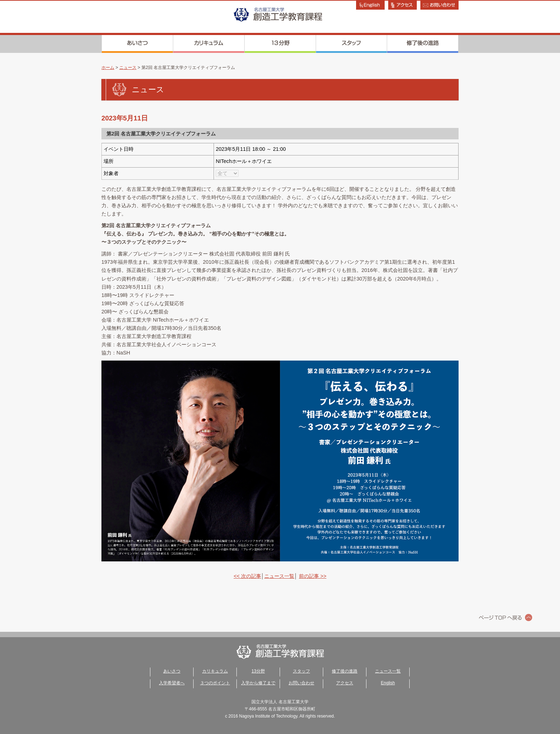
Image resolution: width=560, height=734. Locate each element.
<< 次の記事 (247, 576)
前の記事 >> (313, 576)
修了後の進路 (423, 44)
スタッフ (352, 44)
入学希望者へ (172, 683)
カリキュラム (209, 44)
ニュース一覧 (279, 576)
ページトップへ (506, 618)
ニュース (128, 68)
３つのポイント (215, 683)
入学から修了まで (258, 683)
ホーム (108, 68)
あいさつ (137, 44)
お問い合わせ (301, 683)
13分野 (280, 44)
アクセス (345, 683)
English (388, 683)
